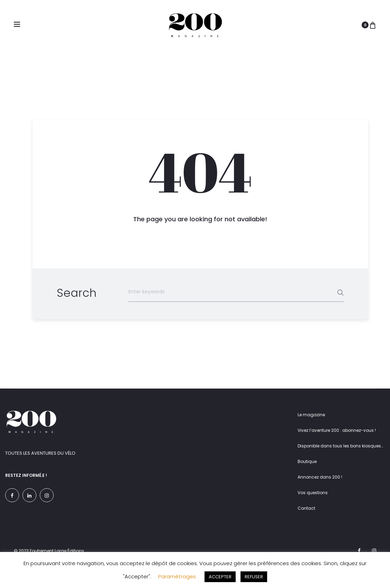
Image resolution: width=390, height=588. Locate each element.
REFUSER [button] (254, 577)
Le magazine (311, 415)
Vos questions (313, 493)
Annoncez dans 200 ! (320, 477)
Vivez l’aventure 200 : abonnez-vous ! (337, 430)
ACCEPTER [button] (220, 577)
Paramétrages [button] (177, 576)
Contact (306, 508)
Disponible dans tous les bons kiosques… (340, 446)
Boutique (307, 461)
